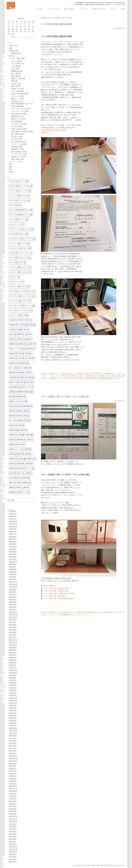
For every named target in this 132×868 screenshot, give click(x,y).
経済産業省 (89, 378)
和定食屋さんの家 (17, 116)
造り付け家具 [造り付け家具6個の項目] (15, 478)
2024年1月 (13, 559)
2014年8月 (13, 827)
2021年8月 (13, 620)
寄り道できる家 (17, 137)
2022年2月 (13, 607)
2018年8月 (13, 708)
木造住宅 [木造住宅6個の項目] (13, 425)
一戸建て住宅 (64, 376)
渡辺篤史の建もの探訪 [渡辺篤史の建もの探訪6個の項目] (17, 445)
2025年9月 (13, 529)
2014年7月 (13, 829)
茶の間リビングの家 (18, 157)
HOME (41, 9)
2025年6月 (13, 537)
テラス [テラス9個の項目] (22, 263)
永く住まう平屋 (17, 139)
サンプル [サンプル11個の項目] (13, 234)
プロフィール (53, 9)
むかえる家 (15, 68)
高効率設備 (103, 378)
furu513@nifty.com (120, 3)
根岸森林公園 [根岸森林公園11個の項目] (15, 430)
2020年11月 (13, 643)
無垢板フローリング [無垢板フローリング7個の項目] (17, 449)
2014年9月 (13, 824)
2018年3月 (13, 721)
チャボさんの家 (17, 126)
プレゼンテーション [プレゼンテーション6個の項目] (17, 282)
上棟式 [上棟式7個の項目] (13, 320)
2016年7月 (13, 769)
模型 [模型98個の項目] (22, 435)
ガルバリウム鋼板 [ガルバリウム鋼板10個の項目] (16, 215)
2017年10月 (13, 733)
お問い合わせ (98, 9)
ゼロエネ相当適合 (105, 374)
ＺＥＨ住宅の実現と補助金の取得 (56, 24)
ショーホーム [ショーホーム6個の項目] (30, 239)
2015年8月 (13, 796)
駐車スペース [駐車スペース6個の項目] (24, 492)
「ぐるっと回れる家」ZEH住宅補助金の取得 (58, 598)
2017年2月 (13, 751)
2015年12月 (13, 786)
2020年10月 (13, 645)
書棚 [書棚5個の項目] (20, 421)
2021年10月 (13, 617)
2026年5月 (13, 514)
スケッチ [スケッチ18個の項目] (27, 248)
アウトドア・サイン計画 (20, 111)
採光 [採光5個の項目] (12, 411)
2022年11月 (13, 585)
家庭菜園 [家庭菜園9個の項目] (20, 373)
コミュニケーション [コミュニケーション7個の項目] (17, 224)
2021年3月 (13, 633)
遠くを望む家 (16, 73)
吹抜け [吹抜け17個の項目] (13, 334)
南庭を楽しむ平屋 (17, 149)
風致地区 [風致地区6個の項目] (13, 492)
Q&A (122, 9)
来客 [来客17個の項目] (22, 425)
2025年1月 (13, 544)
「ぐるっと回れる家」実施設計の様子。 (56, 591)
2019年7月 (13, 680)
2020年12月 (13, 640)
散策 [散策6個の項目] (19, 411)
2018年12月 (13, 698)
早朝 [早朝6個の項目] (19, 416)
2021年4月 (13, 630)
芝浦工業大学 (14, 51)
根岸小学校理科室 (17, 106)
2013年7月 (13, 859)
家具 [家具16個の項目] (12, 373)
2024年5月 (13, 554)
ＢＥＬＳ (117, 378)
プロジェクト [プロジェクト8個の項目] (15, 287)
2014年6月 (13, 832)
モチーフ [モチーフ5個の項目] (13, 291)
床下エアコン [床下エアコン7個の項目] (28, 387)
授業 (10, 48)
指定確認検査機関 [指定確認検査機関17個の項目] (26, 406)
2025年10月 (13, 527)
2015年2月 (13, 811)
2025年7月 (13, 534)
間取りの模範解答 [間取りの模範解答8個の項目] (24, 483)
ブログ (113, 9)
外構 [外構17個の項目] (29, 354)
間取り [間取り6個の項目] (13, 483)
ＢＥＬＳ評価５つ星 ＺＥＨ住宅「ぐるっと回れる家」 (66, 397)
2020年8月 (13, 650)
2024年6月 (13, 552)
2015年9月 (13, 794)
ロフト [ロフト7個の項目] (13, 311)
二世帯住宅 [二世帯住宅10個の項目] (24, 325)
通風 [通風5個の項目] (29, 473)
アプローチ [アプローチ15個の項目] (14, 186)
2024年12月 (13, 547)
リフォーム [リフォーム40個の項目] (30, 306)
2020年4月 (13, 660)
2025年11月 (13, 524)
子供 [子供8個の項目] (22, 358)
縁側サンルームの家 (18, 119)
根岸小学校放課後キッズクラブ (22, 104)
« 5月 (13, 37)
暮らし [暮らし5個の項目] (13, 421)
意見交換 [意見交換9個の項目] (13, 406)
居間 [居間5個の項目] (32, 378)
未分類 (11, 172)
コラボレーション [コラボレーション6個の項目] (16, 229)
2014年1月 (13, 844)
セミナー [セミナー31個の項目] (13, 263)
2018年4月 (13, 718)
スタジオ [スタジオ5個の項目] (13, 253)
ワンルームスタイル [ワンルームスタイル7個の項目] (25, 311)
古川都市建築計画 (80, 3)
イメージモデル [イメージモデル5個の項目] (26, 186)
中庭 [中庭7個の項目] (20, 320)
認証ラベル (72, 615)
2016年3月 (13, 779)
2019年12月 (13, 670)
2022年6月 (13, 597)
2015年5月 (13, 804)
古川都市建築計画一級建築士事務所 (53, 130)
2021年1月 (13, 638)
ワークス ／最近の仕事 (78, 374)
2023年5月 (13, 569)
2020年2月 (13, 665)
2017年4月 (13, 746)
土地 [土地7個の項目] (12, 339)
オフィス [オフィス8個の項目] (13, 201)
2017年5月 (13, 743)
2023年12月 (13, 562)
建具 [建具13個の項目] (12, 397)
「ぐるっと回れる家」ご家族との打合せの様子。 (60, 593)
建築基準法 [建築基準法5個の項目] (21, 397)
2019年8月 (13, 678)
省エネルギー (71, 378)
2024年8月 (13, 549)
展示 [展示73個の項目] (30, 382)
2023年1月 (13, 579)
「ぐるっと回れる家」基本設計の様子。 (56, 588)
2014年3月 (13, 839)
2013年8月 (13, 857)
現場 (88, 612)
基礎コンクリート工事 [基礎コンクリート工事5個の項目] (17, 349)
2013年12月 (13, 847)
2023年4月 (13, 572)
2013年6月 (13, 862)
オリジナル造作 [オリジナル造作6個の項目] (15, 205)
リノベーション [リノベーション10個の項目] (15, 301)
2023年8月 (13, 564)
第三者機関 (64, 615)
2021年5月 (13, 627)
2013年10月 (13, 852)
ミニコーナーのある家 (19, 144)
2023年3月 (13, 574)
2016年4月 (13, 776)
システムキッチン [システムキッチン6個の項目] (16, 239)
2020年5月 (13, 658)
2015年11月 (13, 789)
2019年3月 (13, 690)
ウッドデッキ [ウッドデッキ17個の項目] (15, 196)
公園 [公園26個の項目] (19, 330)
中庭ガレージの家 (17, 89)
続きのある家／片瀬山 (19, 152)
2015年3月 (13, 809)
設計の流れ (69, 9)
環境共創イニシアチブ (57, 378)
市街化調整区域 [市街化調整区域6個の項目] (15, 387)
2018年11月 (13, 701)
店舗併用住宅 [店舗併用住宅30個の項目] (22, 392)
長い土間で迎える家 (18, 142)
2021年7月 (13, 622)
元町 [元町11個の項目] (12, 330)
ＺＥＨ (86, 615)
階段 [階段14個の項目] (12, 488)
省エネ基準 (80, 378)
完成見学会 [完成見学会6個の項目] (14, 363)
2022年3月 (13, 605)
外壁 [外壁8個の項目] (22, 354)
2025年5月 (13, 539)
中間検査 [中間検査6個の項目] (13, 325)
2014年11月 (13, 819)
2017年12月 (13, 728)
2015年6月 (13, 801)
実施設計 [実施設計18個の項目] (24, 363)
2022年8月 (13, 592)
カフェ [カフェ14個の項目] (29, 210)
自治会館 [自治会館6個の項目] (20, 464)
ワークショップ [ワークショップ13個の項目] (15, 315)
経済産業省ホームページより (53, 54)
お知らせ (53, 374)
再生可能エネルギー (77, 376)
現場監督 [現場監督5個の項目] (13, 459)
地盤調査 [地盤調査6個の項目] (13, 344)
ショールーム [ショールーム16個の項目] (15, 244)
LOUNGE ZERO (17, 147)
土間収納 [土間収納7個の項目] (28, 339)
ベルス (57, 376)
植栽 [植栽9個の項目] (24, 430)
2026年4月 (13, 517)
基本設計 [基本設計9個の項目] (32, 344)
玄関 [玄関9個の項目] (12, 454)
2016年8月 (13, 766)
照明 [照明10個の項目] (28, 449)
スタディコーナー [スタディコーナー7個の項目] (26, 253)
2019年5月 (13, 685)
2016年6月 (13, 771)
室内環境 (101, 376)
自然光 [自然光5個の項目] (30, 464)
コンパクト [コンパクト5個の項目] (29, 229)
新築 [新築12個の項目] (12, 416)
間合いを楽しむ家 (17, 159)
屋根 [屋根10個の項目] (23, 382)
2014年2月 (13, 842)
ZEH (97, 374)
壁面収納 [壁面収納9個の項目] (13, 354)
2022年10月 (13, 587)
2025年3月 (13, 542)
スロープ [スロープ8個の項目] (13, 258)
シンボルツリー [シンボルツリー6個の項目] (15, 248)
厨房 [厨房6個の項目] (26, 330)
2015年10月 (13, 791)
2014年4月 (13, 837)
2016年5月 (13, 774)
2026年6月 (13, 511)
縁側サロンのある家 (18, 78)
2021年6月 (13, 625)
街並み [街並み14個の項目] (13, 473)
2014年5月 (13, 834)
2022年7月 (13, 595)
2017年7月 (13, 738)
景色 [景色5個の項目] (26, 416)
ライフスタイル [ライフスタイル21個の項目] (15, 296)
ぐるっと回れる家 (73, 105)
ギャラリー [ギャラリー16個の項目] (24, 220)
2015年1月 (13, 814)
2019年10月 (13, 673)
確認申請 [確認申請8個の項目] (32, 459)
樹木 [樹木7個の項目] (30, 440)
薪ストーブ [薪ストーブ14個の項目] (30, 468)
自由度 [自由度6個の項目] (13, 468)
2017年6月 (13, 741)
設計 (88, 374)
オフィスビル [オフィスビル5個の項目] (24, 201)
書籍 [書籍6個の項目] (28, 421)
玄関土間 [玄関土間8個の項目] (20, 454)
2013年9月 (13, 854)
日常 (10, 164)
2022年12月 (13, 582)
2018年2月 (13, 723)
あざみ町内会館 (17, 121)
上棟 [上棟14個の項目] (26, 315)
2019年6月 (13, 683)
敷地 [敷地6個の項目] (26, 411)
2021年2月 (13, 635)
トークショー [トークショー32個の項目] (15, 267)
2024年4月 (13, 557)
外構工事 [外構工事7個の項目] (13, 358)
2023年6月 (13, 567)
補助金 (96, 378)
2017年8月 (13, 736)
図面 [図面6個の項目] (29, 334)
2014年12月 (13, 817)
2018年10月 (13, 703)
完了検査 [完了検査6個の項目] (30, 358)
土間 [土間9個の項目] (19, 339)
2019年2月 (13, 693)
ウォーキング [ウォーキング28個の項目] (26, 191)
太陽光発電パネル (91, 376)
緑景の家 (14, 81)
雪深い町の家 (16, 86)
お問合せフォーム (47, 133)
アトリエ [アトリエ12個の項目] (24, 181)
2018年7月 (13, 711)
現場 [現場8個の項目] (29, 454)
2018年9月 (13, 706)
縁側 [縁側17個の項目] (12, 464)
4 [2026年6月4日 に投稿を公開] (21, 24)
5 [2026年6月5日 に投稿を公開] (25, 24)
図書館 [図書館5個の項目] (21, 334)
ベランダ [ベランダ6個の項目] (26, 287)
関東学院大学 (16, 53)
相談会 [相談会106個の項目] (22, 459)
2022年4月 (13, 602)
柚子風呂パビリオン (18, 101)
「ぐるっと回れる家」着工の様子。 (55, 596)
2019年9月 (13, 675)
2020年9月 (13, 648)
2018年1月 (13, 726)
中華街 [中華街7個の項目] (28, 320)
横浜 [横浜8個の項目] (12, 440)
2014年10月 (13, 822)
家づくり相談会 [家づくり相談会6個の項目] (25, 368)
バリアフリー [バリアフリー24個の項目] (15, 272)
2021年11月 (13, 615)
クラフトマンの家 (17, 96)
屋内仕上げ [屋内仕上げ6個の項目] (14, 382)
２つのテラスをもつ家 (19, 124)
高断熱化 (110, 378)
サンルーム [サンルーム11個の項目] (24, 234)
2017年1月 (13, 754)
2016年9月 (13, 764)
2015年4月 (13, 806)
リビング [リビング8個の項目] (27, 301)
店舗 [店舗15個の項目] (12, 392)
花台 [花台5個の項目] (20, 468)
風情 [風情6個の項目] (19, 488)
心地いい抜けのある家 (19, 129)
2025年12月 (13, 522)
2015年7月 (13, 799)
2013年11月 (13, 849)
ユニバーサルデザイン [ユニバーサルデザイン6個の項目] (27, 291)
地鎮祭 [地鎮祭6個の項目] (22, 344)
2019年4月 (13, 688)
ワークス (83, 9)
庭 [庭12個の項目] (31, 392)
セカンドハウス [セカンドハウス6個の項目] (25, 258)
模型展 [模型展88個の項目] (30, 435)
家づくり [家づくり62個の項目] (13, 368)
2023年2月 (13, 577)
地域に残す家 (16, 76)
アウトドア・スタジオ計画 (20, 109)
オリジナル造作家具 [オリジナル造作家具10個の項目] (17, 210)
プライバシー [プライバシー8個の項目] (15, 277)
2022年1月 (13, 610)
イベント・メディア (16, 162)
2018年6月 (13, 713)
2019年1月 (13, 695)
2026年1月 (13, 519)
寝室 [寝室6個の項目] (29, 373)
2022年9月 (13, 590)
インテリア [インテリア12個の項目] (14, 191)
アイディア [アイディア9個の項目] (14, 181)
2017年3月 (13, 749)
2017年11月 (13, 731)
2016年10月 (13, 761)
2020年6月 (13, 655)
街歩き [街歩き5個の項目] (21, 473)
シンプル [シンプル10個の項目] (26, 244)
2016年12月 (13, 756)
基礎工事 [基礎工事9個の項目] (31, 349)
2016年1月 (13, 784)
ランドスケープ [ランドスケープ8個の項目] (29, 296)
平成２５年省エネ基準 (113, 376)
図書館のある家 (17, 71)
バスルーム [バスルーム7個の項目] (26, 267)
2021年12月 (13, 612)
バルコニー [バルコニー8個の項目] (26, 272)
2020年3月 (13, 663)
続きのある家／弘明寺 (19, 114)
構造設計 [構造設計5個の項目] (13, 435)
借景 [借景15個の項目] (33, 325)
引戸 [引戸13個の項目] (24, 401)
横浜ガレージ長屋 (17, 99)
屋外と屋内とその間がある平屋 (22, 132)
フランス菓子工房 (17, 63)
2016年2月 (13, 781)
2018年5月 (13, 716)
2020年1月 (13, 668)
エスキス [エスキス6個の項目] (26, 196)
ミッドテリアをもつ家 (19, 154)
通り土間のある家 (17, 134)
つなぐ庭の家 (16, 66)
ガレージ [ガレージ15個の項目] (28, 215)
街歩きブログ (14, 46)
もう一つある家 (17, 61)
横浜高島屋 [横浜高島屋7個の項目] (21, 440)
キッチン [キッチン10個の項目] (13, 220)
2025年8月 (13, 532)
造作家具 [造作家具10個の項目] (26, 478)
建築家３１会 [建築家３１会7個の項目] (15, 401)
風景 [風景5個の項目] (26, 488)
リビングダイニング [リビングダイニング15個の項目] (17, 306)
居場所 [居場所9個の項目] (24, 378)
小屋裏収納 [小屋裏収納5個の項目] (14, 378)
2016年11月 (13, 759)
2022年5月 (13, 600)
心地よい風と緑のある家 (20, 94)
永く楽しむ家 (16, 84)
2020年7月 (13, 653)
